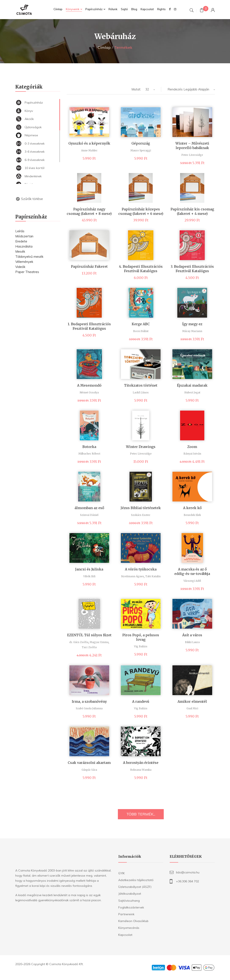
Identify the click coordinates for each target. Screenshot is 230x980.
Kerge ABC (141, 324)
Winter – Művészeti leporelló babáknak (192, 146)
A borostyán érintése (141, 763)
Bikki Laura (192, 642)
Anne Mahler (89, 150)
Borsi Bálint (141, 331)
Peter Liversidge (192, 155)
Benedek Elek (192, 515)
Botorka (89, 447)
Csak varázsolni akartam (89, 763)
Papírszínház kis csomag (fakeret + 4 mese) (192, 211)
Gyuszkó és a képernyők (89, 143)
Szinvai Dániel (89, 515)
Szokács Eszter (141, 515)
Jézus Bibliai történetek (141, 508)
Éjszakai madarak (192, 385)
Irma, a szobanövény (89, 701)
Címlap (104, 47)
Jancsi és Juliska (89, 569)
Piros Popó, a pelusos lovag (141, 637)
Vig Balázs (141, 646)
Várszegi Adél (192, 581)
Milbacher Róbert (89, 454)
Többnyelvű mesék (29, 257)
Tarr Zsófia (89, 647)
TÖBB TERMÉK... (141, 814)
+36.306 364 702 (188, 881)
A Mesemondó (89, 385)
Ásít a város (192, 635)
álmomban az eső (89, 508)
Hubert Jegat (192, 392)
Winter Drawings (141, 447)
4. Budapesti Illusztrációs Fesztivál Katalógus (141, 269)
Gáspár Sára (89, 770)
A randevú (141, 701)
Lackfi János (141, 392)
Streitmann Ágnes (133, 576)
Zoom (192, 447)
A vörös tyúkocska (141, 569)
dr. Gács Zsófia (79, 642)
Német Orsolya (89, 392)
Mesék (20, 251)
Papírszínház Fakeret (89, 266)
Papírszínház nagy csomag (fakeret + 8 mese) (89, 211)
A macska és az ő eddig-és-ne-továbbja (192, 571)
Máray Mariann (192, 331)
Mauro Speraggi (141, 150)
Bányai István (192, 454)
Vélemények (24, 262)
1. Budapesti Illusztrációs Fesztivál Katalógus (89, 326)
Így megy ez (192, 324)
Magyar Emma (99, 642)
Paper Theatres (27, 272)
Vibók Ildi (89, 576)
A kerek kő (192, 508)
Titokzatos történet (141, 385)
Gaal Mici (192, 708)
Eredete (21, 241)
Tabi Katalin (153, 576)
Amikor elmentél (192, 701)
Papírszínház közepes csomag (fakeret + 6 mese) (141, 211)
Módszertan (24, 236)
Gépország (141, 143)
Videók (20, 267)
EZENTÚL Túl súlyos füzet (89, 635)
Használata (24, 246)
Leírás (20, 231)
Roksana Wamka (141, 770)
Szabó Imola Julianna (89, 708)
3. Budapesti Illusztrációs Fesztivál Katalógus (192, 269)
